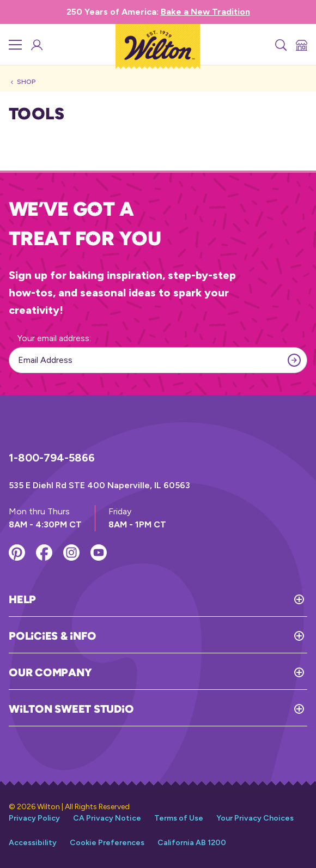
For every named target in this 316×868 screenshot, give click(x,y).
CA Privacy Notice (107, 818)
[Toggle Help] (172, 599)
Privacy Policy (34, 818)
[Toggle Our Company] (199, 672)
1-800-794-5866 (52, 458)
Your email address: (54, 338)
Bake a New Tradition (205, 12)
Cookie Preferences (107, 843)
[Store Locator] (301, 45)
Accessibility (33, 843)
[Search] (280, 45)
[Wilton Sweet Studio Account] (36, 45)
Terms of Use (179, 818)
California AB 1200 (192, 843)
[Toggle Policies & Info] (202, 636)
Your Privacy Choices (255, 818)
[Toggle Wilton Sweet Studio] (220, 709)
